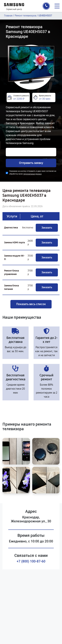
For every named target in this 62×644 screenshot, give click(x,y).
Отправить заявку (31, 163)
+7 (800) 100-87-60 (31, 561)
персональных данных (32, 174)
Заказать (47, 228)
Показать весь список (31, 304)
